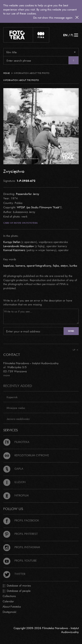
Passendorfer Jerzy (28, 194)
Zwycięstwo (14, 171)
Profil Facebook (21, 520)
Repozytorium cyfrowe (26, 455)
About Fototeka (12, 607)
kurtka (73, 266)
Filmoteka (16, 442)
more (7, 375)
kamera (20, 266)
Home (6, 73)
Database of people (17, 591)
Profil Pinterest (21, 534)
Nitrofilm (16, 495)
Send (71, 331)
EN (65, 35)
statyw (64, 266)
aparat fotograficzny (39, 266)
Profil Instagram (22, 547)
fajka (56, 266)
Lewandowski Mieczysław (19, 246)
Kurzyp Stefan (12, 242)
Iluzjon (14, 482)
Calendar (8, 601)
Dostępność (10, 612)
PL (72, 35)
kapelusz (9, 266)
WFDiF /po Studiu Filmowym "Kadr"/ (39, 207)
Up (75, 350)
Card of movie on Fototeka (20, 223)
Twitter (14, 574)
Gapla (13, 469)
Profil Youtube (20, 560)
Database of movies (17, 586)
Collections (9, 596)
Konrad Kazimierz (14, 250)
